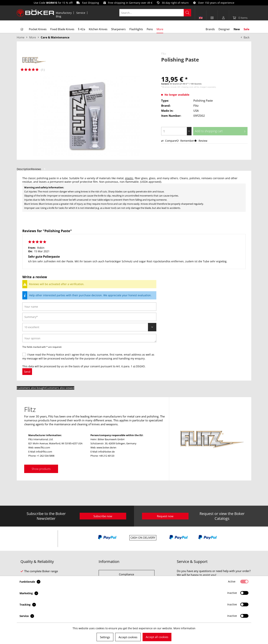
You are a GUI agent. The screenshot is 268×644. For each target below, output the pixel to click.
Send (27, 372)
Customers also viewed (60, 388)
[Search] (187, 13)
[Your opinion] (89, 338)
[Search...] (155, 13)
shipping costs (187, 87)
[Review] (89, 327)
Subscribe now (103, 516)
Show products (41, 469)
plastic (129, 178)
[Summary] (89, 317)
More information (184, 628)
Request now (165, 516)
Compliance (126, 574)
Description (24, 169)
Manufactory (64, 13)
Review (201, 141)
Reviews (39, 169)
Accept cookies (128, 637)
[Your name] (89, 307)
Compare (169, 141)
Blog (59, 16)
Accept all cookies (157, 637)
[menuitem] (64, 13)
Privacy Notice (55, 355)
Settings (105, 637)
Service (81, 13)
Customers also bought (31, 388)
